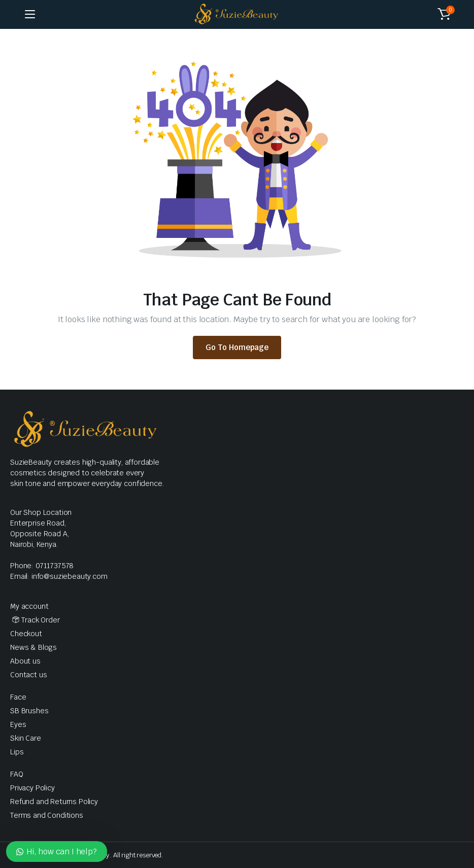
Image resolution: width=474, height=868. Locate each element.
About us (25, 661)
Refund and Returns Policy (54, 802)
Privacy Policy (32, 788)
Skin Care (26, 738)
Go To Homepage (237, 347)
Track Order (40, 620)
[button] (444, 14)
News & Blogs (33, 647)
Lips (17, 752)
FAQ (17, 774)
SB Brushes (29, 711)
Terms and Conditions (47, 815)
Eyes (18, 724)
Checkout (26, 634)
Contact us (28, 675)
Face (18, 697)
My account (29, 606)
